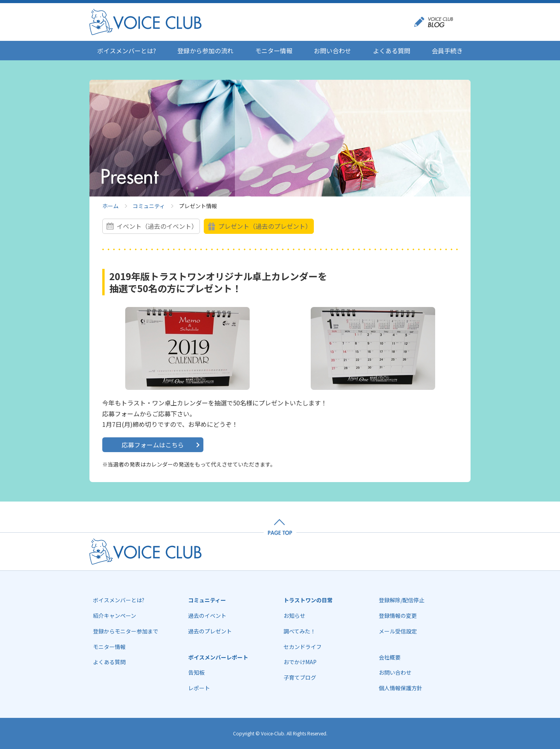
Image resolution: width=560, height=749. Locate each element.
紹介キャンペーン (115, 616)
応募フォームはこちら (153, 445)
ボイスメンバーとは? (127, 51)
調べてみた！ (300, 631)
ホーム (110, 206)
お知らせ (294, 616)
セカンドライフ (303, 647)
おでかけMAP (300, 662)
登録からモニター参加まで (126, 631)
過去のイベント (207, 616)
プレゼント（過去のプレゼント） (265, 226)
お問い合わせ (332, 51)
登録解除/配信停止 (402, 600)
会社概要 (390, 657)
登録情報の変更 (398, 616)
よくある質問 (392, 51)
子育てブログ (300, 677)
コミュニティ (149, 206)
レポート (199, 688)
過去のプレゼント (210, 631)
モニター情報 (274, 51)
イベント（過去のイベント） (157, 226)
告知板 (196, 672)
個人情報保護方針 (401, 688)
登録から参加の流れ (205, 51)
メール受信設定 (398, 631)
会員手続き (447, 51)
